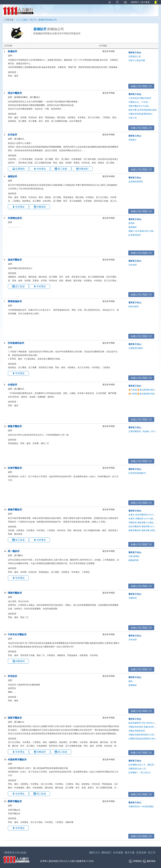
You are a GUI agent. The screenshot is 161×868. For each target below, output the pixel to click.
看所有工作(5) (135, 511)
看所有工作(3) (135, 761)
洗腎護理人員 (135, 56)
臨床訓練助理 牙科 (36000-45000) (144, 723)
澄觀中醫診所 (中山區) (139, 106)
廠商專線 (149, 861)
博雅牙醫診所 (15, 593)
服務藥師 (133, 227)
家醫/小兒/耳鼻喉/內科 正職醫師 (143, 231)
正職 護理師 (134, 556)
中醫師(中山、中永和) (138, 102)
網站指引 (106, 853)
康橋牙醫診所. (15, 510)
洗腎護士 (133, 140)
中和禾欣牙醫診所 (17, 634)
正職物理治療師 (136, 348)
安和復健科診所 (16, 343)
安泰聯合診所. (15, 218)
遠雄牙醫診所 (15, 260)
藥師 (130, 681)
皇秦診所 (12, 51)
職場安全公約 (15, 853)
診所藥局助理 (135, 235)
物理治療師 (134, 306)
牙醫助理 (133, 598)
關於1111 (95, 853)
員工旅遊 (62, 169)
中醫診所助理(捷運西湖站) (140, 114)
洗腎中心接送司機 (137, 60)
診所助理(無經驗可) (137, 473)
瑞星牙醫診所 (15, 718)
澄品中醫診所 (15, 93)
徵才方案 (130, 853)
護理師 (132, 223)
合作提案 (118, 853)
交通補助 (20, 169)
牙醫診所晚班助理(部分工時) (141, 735)
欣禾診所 (12, 135)
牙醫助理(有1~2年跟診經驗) (141, 806)
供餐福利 (84, 169)
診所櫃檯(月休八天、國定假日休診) (144, 765)
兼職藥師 (133, 685)
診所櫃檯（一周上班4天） (140, 773)
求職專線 (135, 861)
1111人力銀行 (18, 11)
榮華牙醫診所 (15, 801)
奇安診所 (12, 676)
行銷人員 (133, 118)
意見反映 (141, 853)
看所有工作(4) (135, 219)
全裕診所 (12, 385)
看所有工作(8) (135, 94)
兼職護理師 (134, 560)
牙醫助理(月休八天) (137, 769)
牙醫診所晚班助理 (137, 731)
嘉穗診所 (40, 29)
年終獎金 (41, 169)
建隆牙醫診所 (15, 426)
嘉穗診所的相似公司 (48, 20)
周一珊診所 (14, 551)
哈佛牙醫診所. (15, 468)
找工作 (33, 20)
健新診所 (12, 176)
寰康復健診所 (15, 301)
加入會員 (145, 2)
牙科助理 (133, 265)
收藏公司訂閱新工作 (140, 86)
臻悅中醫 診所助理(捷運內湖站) (143, 110)
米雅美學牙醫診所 (17, 759)
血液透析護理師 (136, 182)
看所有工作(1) (135, 136)
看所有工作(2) (135, 53)
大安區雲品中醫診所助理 (140, 98)
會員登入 (135, 2)
